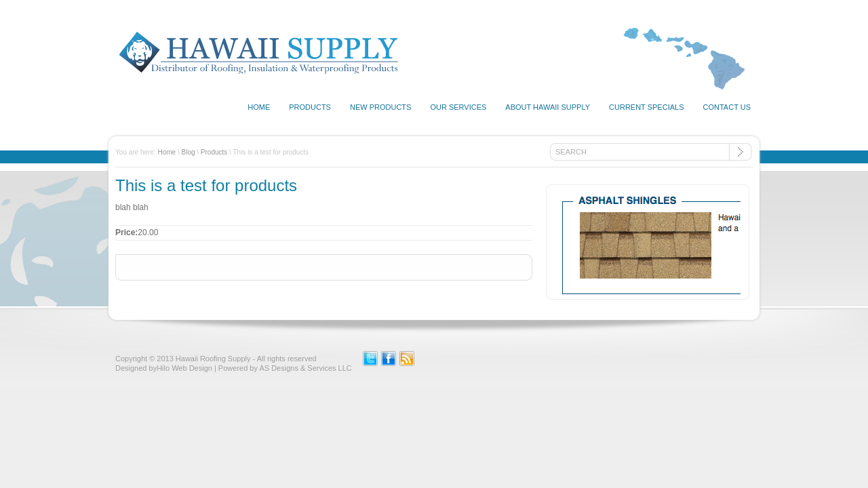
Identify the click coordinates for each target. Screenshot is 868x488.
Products (310, 107)
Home (259, 107)
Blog (189, 152)
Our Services (458, 107)
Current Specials (646, 107)
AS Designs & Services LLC (305, 368)
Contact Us (727, 107)
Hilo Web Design (184, 368)
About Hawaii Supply (548, 107)
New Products (380, 107)
